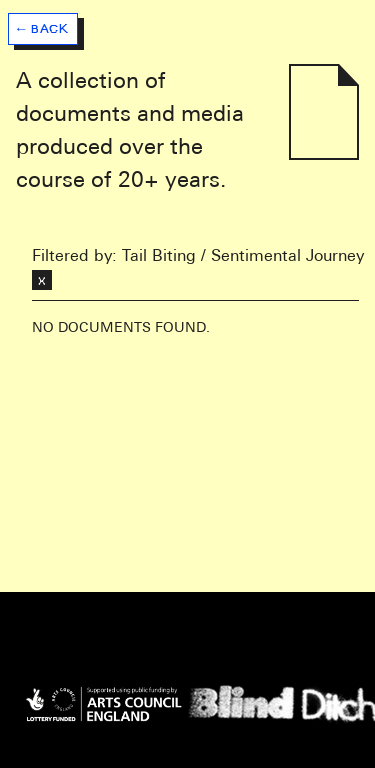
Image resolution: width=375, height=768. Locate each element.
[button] (43, 24)
